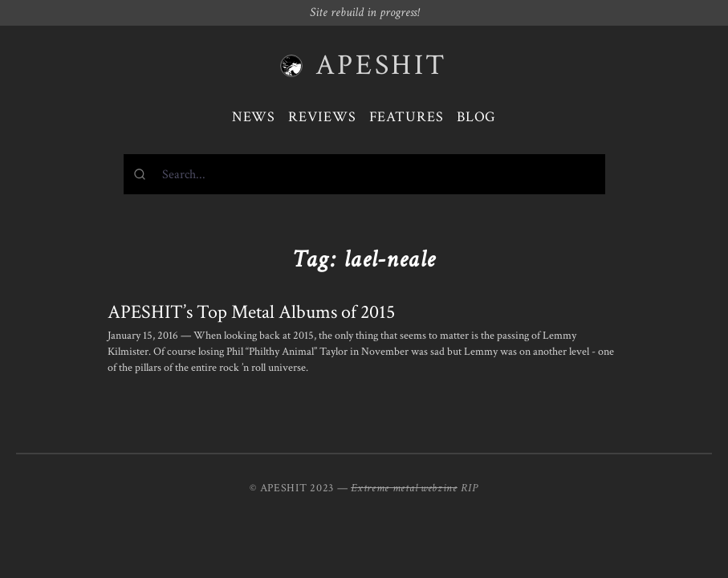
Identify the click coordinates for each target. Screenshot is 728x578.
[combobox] (364, 174)
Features (407, 117)
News (254, 117)
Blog (477, 117)
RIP (470, 488)
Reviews (322, 117)
